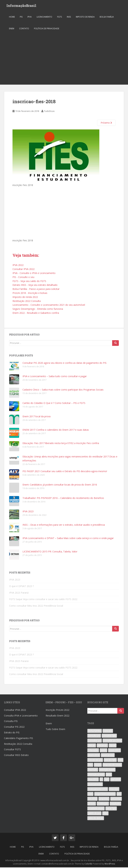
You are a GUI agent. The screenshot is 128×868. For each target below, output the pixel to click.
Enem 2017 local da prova (36, 417)
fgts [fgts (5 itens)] (120, 761)
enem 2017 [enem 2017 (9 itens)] (114, 751)
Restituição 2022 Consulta (27, 302)
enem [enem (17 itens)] (103, 751)
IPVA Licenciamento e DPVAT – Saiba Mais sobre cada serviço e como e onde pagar (68, 539)
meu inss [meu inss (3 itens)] (114, 790)
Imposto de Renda (85, 17)
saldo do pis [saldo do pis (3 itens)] (94, 814)
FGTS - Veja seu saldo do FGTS (29, 282)
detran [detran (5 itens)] (92, 746)
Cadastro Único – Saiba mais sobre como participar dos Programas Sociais (63, 390)
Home (12, 17)
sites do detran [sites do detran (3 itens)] (96, 819)
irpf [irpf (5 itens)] (107, 780)
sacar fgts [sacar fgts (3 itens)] (111, 809)
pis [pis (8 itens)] (119, 795)
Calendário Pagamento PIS (18, 739)
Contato (24, 29)
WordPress (110, 865)
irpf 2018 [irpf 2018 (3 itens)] (116, 780)
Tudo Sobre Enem (55, 730)
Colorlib (88, 865)
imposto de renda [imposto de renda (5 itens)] (112, 766)
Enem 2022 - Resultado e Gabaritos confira (36, 314)
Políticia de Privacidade (47, 29)
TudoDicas (49, 112)
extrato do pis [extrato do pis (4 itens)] (95, 761)
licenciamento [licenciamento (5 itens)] (95, 785)
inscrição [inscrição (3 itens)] (93, 770)
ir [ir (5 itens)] (101, 780)
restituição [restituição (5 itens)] (103, 804)
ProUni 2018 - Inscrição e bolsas (30, 294)
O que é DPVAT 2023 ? (21, 587)
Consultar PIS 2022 (14, 728)
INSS (69, 17)
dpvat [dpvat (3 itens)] (113, 746)
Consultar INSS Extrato (16, 756)
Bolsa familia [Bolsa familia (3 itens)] (95, 732)
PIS (21, 17)
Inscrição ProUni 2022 (57, 711)
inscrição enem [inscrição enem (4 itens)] (107, 770)
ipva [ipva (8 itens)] (109, 775)
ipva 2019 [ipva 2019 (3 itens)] (93, 780)
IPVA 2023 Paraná (19, 593)
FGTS (59, 17)
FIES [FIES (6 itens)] (90, 766)
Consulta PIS (11, 722)
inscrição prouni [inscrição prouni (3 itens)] (96, 775)
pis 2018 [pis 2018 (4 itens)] (92, 800)
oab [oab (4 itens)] (90, 795)
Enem (49, 724)
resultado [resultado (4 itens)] (115, 804)
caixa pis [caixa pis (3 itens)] (108, 732)
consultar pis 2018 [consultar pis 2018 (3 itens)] (112, 741)
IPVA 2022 (18, 266)
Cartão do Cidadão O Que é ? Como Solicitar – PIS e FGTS (54, 404)
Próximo (106, 124)
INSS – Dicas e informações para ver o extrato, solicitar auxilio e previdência (64, 526)
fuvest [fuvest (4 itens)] (98, 766)
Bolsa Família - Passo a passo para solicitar (36, 290)
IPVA (30, 17)
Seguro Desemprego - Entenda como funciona (38, 310)
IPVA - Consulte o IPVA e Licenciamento (34, 274)
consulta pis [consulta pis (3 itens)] (94, 736)
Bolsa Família (107, 17)
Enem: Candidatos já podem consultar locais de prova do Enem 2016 (60, 485)
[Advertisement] (64, 60)
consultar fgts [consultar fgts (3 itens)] (109, 736)
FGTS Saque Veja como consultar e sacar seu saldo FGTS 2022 (43, 600)
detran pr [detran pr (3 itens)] (102, 746)
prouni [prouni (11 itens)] (92, 804)
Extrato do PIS (12, 733)
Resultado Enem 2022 (57, 716)
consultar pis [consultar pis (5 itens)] (95, 741)
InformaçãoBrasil (21, 6)
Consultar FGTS (12, 750)
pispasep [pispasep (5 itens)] (104, 800)
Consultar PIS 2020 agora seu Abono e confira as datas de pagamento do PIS (64, 364)
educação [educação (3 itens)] (93, 751)
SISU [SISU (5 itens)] (105, 814)
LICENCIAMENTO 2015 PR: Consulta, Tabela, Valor (50, 552)
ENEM (12, 29)
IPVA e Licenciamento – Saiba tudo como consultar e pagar (55, 377)
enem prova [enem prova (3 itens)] (108, 756)
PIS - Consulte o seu (23, 278)
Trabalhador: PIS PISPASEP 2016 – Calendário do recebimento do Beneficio (63, 499)
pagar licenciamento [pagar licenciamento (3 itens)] (105, 795)
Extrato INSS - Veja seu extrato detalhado (35, 286)
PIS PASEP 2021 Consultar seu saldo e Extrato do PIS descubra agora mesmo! (65, 472)
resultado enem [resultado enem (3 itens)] (96, 809)
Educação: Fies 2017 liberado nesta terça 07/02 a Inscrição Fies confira (61, 444)
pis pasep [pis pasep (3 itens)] (116, 800)
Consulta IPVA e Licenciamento (21, 716)
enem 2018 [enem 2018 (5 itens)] (94, 756)
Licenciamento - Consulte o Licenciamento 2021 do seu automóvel (49, 306)
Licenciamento (44, 17)
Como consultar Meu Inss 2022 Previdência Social (36, 606)
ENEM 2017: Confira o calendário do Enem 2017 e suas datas (56, 431)
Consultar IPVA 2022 (23, 270)
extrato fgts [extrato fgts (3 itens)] (110, 761)
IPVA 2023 (28, 512)
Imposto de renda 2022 (25, 298)
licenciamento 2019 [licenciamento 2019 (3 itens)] (98, 790)
